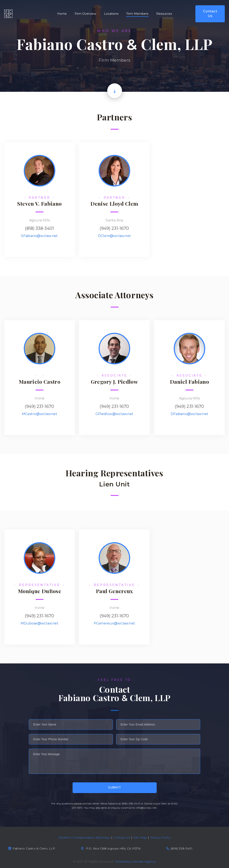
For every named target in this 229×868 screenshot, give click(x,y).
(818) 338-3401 (39, 228)
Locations (111, 14)
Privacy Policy (161, 837)
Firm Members (137, 14)
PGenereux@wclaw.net (114, 623)
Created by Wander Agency (135, 861)
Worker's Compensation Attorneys (84, 837)
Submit (114, 787)
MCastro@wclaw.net (40, 414)
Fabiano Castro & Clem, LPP (8, 14)
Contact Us (210, 14)
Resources (164, 14)
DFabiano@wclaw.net (189, 414)
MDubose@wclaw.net (40, 623)
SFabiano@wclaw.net (39, 236)
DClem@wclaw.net (114, 236)
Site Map (140, 837)
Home (62, 14)
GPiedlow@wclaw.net (114, 414)
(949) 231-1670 (114, 228)
